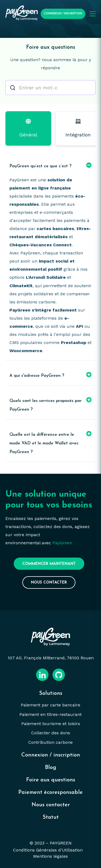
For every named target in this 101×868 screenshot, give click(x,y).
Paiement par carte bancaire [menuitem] (50, 705)
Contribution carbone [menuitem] (50, 742)
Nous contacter (49, 583)
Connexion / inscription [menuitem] (51, 755)
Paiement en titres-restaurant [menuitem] (50, 714)
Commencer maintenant (49, 564)
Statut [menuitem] (51, 817)
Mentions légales (50, 856)
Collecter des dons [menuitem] (51, 733)
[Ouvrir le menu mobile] (93, 14)
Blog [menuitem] (51, 768)
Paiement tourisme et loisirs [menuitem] (51, 724)
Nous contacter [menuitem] (51, 805)
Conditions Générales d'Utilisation (48, 850)
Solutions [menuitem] (51, 693)
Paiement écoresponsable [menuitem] (50, 792)
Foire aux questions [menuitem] (51, 780)
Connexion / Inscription (63, 14)
